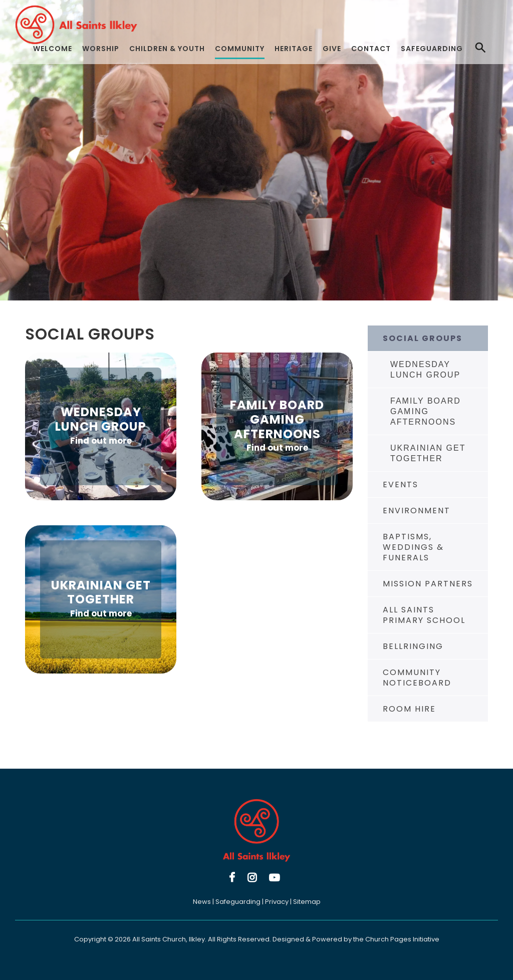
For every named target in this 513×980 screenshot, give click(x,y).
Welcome (53, 49)
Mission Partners (428, 584)
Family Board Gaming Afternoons (426, 411)
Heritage (294, 49)
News (202, 902)
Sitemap (307, 902)
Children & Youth (167, 49)
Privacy (277, 902)
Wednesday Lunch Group (425, 370)
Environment (417, 511)
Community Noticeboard (417, 678)
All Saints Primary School (424, 615)
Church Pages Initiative (402, 939)
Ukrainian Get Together (428, 453)
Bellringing (413, 646)
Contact (371, 49)
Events (401, 484)
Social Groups (423, 338)
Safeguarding (432, 49)
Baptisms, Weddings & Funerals (413, 547)
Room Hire (409, 709)
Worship (101, 49)
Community (240, 49)
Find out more (101, 441)
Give (332, 49)
